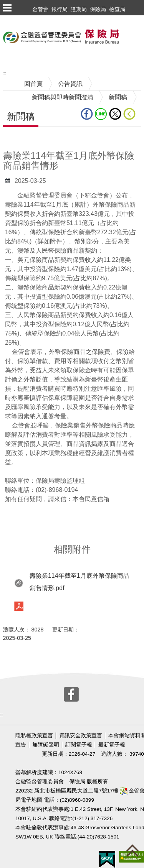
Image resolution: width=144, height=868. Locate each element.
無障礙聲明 (46, 745)
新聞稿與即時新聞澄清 (63, 97)
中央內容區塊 (22, 139)
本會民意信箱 (91, 499)
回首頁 (33, 84)
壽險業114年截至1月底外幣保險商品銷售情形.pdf (79, 582)
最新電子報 (112, 745)
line (101, 114)
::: (5, 73)
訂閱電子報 (79, 745)
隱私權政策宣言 (34, 736)
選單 (7, 8)
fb (87, 114)
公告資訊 (70, 84)
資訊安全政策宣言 (81, 736)
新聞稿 (118, 97)
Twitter (115, 114)
